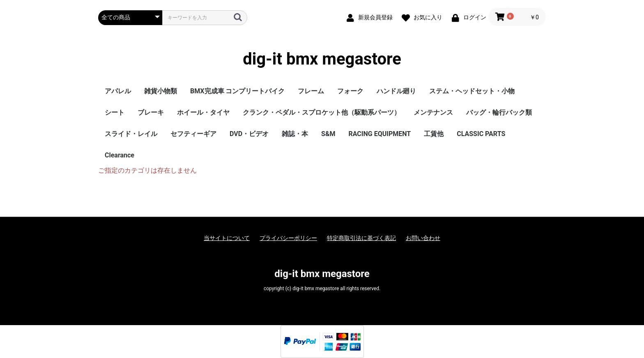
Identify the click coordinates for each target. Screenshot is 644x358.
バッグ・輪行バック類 (499, 112)
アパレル (118, 91)
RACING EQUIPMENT (379, 134)
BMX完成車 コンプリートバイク (237, 91)
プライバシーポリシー (288, 238)
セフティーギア (193, 134)
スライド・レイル (131, 134)
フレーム (311, 91)
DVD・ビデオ (249, 134)
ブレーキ (151, 112)
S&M (328, 134)
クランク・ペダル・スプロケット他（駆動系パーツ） (322, 112)
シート (115, 112)
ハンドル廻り (396, 91)
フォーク (350, 91)
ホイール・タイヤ (203, 112)
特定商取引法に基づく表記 (361, 238)
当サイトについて (227, 238)
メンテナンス (433, 112)
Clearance (120, 155)
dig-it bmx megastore (322, 59)
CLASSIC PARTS (481, 134)
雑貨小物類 (161, 91)
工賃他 (434, 134)
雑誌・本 (295, 134)
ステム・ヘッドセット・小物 (472, 91)
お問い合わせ (423, 238)
